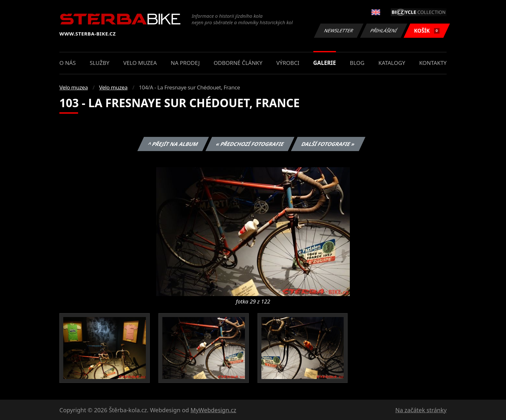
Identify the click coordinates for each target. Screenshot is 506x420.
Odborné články (238, 63)
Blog (357, 63)
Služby (100, 63)
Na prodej (185, 63)
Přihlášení (384, 31)
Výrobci (288, 63)
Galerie (325, 63)
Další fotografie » (328, 144)
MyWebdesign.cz (213, 410)
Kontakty (433, 63)
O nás (68, 63)
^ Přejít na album (173, 144)
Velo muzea (140, 63)
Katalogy (392, 63)
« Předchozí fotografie (250, 144)
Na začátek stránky (421, 410)
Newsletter (339, 31)
